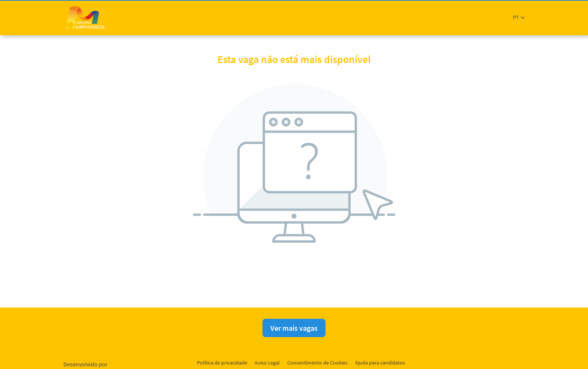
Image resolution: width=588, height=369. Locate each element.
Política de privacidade (222, 363)
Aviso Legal (267, 363)
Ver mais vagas (294, 328)
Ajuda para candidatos (380, 363)
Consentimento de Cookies (317, 363)
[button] (519, 17)
